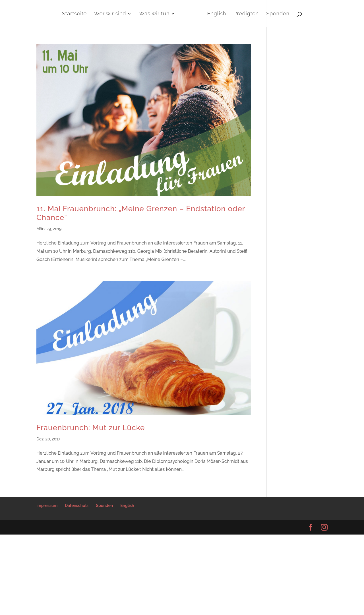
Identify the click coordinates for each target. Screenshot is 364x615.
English (217, 14)
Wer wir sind (110, 14)
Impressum (47, 506)
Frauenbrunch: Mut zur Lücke (91, 428)
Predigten (246, 14)
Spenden (278, 14)
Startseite (74, 14)
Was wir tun (155, 14)
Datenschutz (77, 506)
